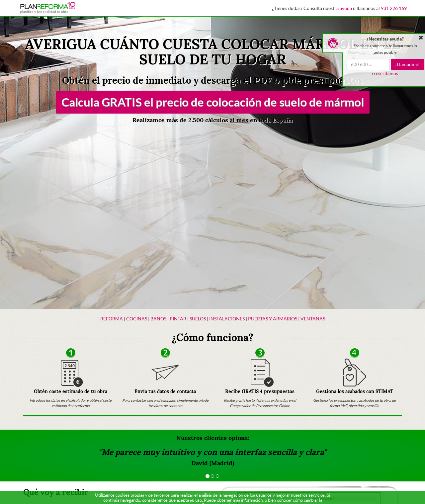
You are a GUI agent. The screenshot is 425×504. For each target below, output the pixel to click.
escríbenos (387, 73)
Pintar (178, 319)
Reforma (112, 319)
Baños (158, 319)
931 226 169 (394, 8)
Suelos (198, 319)
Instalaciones (227, 319)
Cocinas (137, 319)
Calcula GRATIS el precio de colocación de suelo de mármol (212, 102)
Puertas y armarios (273, 319)
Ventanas (313, 319)
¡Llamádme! (407, 64)
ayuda (346, 8)
